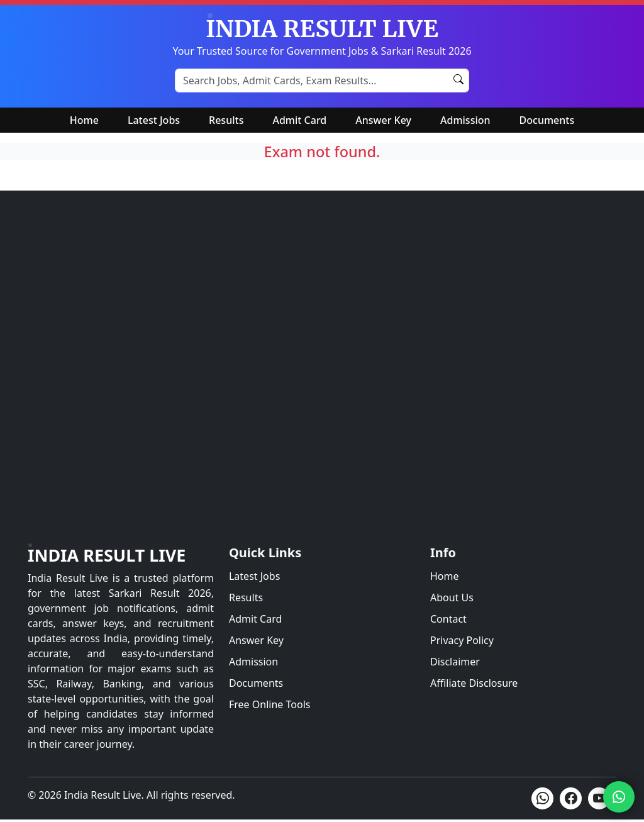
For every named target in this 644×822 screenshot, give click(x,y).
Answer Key (383, 120)
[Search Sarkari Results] (322, 81)
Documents (547, 120)
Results (226, 120)
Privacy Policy (462, 640)
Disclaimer (455, 662)
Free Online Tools (269, 704)
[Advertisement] (322, 383)
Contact (448, 619)
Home (84, 120)
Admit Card (299, 120)
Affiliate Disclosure (474, 683)
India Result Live (107, 555)
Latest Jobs (154, 120)
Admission (465, 120)
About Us (452, 597)
